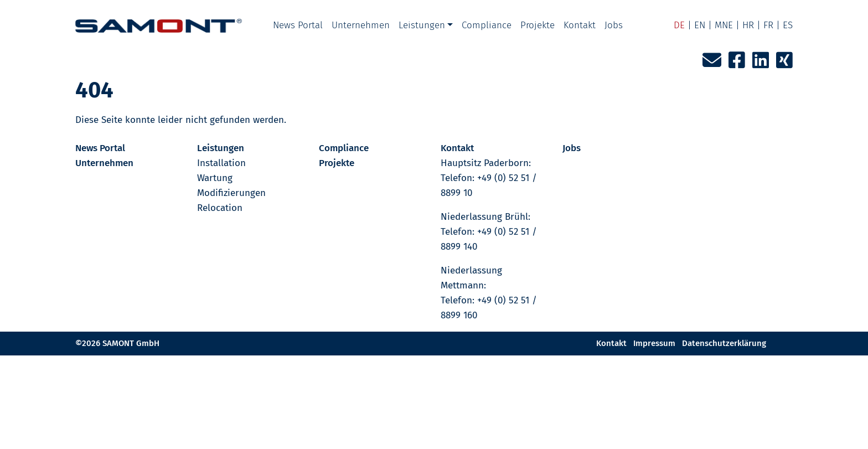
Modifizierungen (231, 193)
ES (788, 25)
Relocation (220, 208)
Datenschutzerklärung (724, 343)
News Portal (298, 25)
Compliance (487, 25)
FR (768, 25)
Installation (221, 163)
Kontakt (580, 25)
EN (700, 25)
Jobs (614, 25)
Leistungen (422, 25)
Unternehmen (361, 25)
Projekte (538, 25)
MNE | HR (734, 25)
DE (679, 25)
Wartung (215, 178)
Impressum (654, 343)
